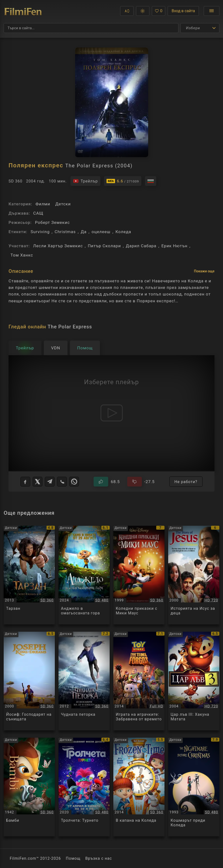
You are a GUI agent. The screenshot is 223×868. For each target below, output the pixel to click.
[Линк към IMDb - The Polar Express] (123, 181)
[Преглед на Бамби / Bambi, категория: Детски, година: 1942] (29, 787)
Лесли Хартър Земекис (58, 246)
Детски (63, 204)
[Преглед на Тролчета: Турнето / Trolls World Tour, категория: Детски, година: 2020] (84, 787)
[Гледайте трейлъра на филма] (85, 181)
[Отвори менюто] (212, 11)
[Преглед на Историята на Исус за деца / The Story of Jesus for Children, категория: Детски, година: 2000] (194, 575)
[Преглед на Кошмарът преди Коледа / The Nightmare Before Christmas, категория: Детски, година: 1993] (194, 787)
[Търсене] (91, 28)
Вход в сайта (183, 11)
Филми (43, 204)
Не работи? (186, 482)
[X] (38, 482)
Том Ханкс (22, 255)
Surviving (40, 232)
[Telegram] (50, 482)
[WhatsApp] (74, 482)
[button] (127, 11)
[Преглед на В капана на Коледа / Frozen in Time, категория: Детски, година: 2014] (139, 787)
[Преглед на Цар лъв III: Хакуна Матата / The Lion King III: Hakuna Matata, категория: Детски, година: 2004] (194, 681)
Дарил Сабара (141, 246)
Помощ (73, 858)
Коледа (123, 232)
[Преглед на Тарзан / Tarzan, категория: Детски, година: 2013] (29, 575)
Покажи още (204, 271)
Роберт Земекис (52, 222)
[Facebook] (25, 482)
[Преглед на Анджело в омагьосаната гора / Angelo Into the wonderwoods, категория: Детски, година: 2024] (84, 575)
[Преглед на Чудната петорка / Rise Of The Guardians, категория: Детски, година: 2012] (84, 681)
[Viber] (62, 482)
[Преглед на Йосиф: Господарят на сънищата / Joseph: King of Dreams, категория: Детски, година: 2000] (29, 681)
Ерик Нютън (174, 246)
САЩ (38, 213)
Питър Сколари (104, 246)
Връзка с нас (99, 858)
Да (84, 232)
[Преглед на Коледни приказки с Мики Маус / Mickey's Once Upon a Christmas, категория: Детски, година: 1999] (139, 575)
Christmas (65, 232)
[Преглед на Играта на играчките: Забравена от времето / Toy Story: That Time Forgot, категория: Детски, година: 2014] (139, 681)
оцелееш (101, 232)
